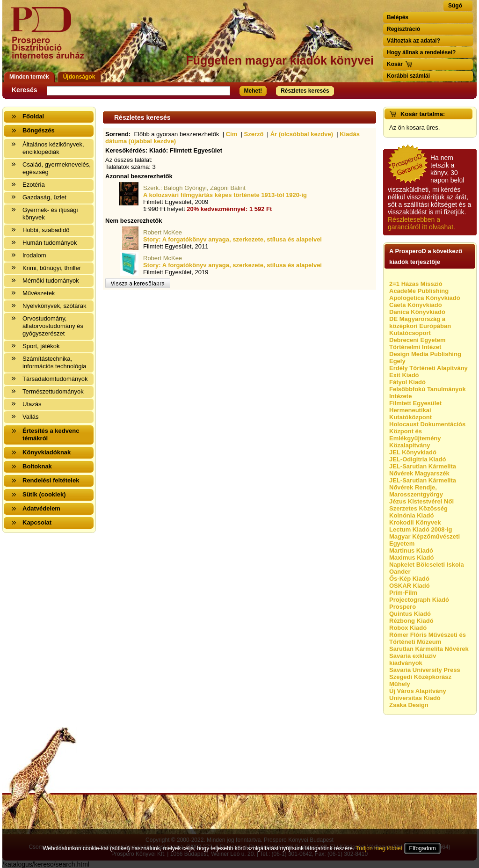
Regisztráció (403, 29)
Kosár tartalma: (423, 114)
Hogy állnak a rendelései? (421, 52)
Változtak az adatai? (414, 41)
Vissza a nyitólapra (50, 39)
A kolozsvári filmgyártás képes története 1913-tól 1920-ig (225, 195)
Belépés (398, 17)
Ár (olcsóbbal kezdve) (302, 134)
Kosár (395, 64)
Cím (232, 134)
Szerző (254, 134)
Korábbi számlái (408, 76)
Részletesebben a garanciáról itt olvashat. (421, 223)
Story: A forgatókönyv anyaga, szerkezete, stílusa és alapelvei (232, 239)
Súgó (455, 6)
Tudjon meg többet (379, 848)
